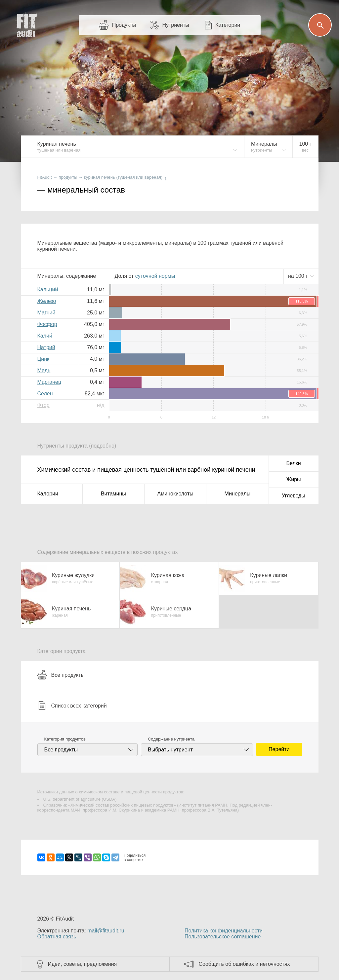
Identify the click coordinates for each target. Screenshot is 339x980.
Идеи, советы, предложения (83, 964)
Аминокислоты (175, 494)
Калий (45, 336)
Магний (46, 313)
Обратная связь (57, 937)
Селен (45, 394)
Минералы (238, 494)
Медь (44, 370)
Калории (48, 494)
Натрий (46, 347)
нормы (155, 276)
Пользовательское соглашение (223, 937)
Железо (47, 301)
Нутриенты (175, 25)
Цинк (43, 359)
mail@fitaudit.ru (106, 931)
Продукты (124, 25)
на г (299, 276)
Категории (228, 25)
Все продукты (61, 675)
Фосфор (47, 324)
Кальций (48, 290)
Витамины (113, 494)
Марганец (49, 382)
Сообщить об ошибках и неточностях (244, 964)
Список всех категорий (72, 706)
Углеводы (294, 496)
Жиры (293, 479)
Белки (293, 463)
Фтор (43, 405)
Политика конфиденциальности (224, 931)
